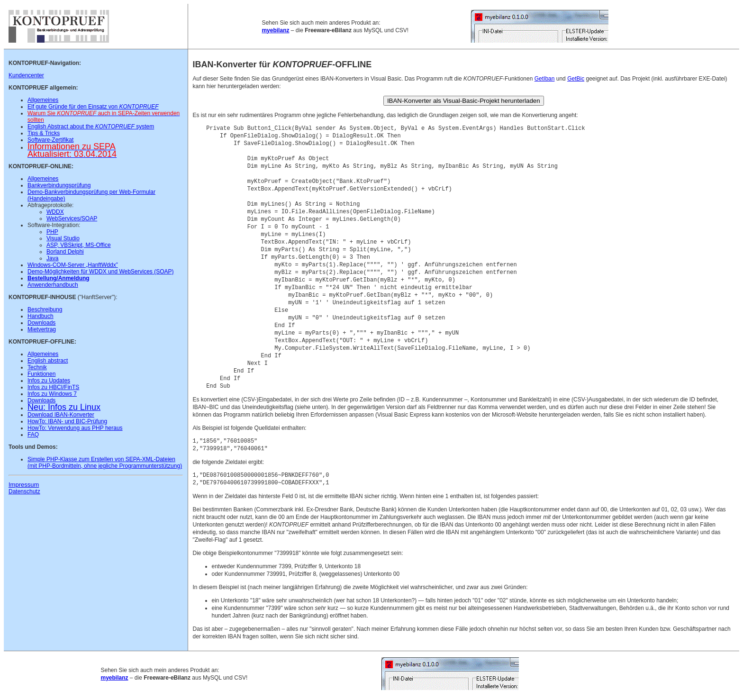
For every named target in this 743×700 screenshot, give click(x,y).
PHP (52, 232)
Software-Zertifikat (50, 140)
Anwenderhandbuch (53, 285)
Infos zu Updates (49, 381)
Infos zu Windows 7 (52, 394)
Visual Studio (63, 238)
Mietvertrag (42, 329)
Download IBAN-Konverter (61, 415)
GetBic (576, 79)
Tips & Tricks (44, 133)
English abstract (48, 361)
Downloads (41, 323)
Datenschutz (24, 491)
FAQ (33, 435)
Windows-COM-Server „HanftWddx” (73, 265)
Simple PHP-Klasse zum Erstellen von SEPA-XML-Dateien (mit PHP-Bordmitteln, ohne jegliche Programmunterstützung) (105, 463)
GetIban (545, 79)
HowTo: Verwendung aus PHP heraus (75, 428)
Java (52, 258)
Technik (37, 367)
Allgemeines (43, 100)
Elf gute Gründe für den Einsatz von (93, 107)
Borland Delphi (65, 252)
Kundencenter (26, 75)
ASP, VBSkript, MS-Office (79, 245)
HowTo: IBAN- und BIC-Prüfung (67, 421)
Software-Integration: (54, 225)
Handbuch (41, 316)
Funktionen (41, 374)
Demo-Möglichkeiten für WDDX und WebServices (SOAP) (101, 272)
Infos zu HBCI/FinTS (53, 387)
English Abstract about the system (91, 127)
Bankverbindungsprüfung (59, 185)
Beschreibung (45, 309)
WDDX (55, 212)
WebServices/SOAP (72, 218)
